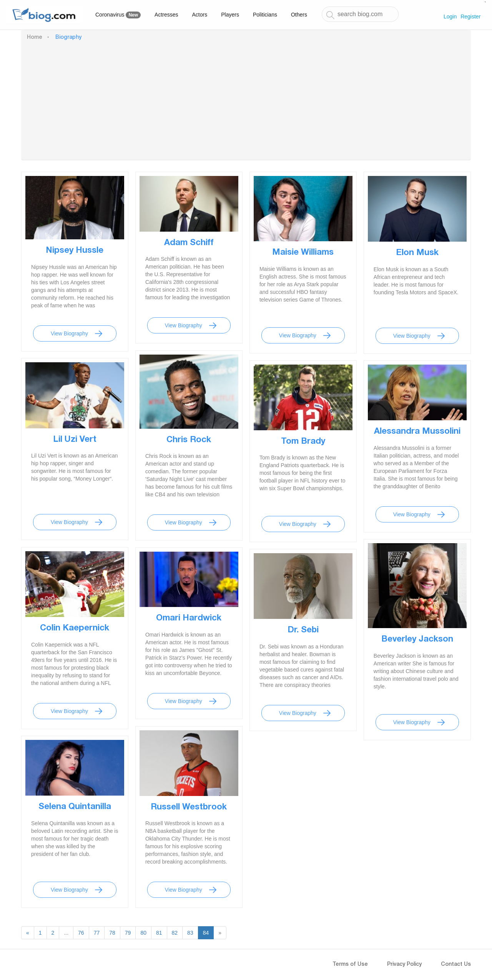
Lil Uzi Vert (75, 440)
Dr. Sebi (303, 630)
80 (143, 933)
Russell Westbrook (189, 808)
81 (159, 933)
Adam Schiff (189, 243)
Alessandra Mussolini (417, 432)
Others (299, 15)
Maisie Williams (303, 253)
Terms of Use (350, 965)
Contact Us (456, 965)
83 (190, 933)
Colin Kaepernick (75, 628)
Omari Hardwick (189, 619)
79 (128, 933)
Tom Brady (303, 442)
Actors (200, 15)
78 (112, 933)
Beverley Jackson (417, 640)
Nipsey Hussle (75, 251)
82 (175, 933)
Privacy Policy (404, 965)
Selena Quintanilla (75, 807)
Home (35, 38)
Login (450, 17)
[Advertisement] (246, 99)
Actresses (166, 15)
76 (81, 933)
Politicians (265, 15)
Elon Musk (417, 253)
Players (230, 15)
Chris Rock (189, 440)
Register (470, 17)
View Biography (69, 333)
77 (97, 933)
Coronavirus (118, 15)
